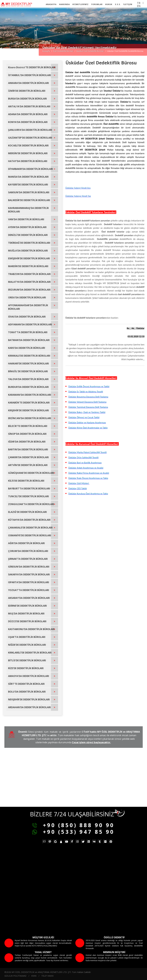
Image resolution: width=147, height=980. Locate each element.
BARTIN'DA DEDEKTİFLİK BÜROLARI (28, 449)
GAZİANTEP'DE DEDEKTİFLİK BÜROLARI (30, 138)
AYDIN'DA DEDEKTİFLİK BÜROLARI (27, 227)
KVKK (34, 976)
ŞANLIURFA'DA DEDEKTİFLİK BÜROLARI (30, 130)
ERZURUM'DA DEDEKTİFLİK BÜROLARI (29, 290)
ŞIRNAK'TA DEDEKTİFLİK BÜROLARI (28, 559)
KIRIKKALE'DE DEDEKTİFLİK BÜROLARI (29, 356)
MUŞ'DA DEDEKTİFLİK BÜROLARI (26, 614)
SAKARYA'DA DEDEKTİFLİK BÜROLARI (29, 574)
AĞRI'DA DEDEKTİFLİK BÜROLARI (26, 543)
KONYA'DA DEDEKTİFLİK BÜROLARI (28, 122)
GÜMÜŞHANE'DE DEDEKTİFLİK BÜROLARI (31, 473)
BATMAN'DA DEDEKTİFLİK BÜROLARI (29, 340)
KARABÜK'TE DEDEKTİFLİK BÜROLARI (29, 403)
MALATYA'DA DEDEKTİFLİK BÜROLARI (29, 282)
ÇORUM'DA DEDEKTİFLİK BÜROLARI (28, 551)
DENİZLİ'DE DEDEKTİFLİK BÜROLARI (28, 235)
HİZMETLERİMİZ (80, 4)
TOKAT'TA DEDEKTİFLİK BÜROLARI (28, 332)
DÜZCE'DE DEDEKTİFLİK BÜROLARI (27, 621)
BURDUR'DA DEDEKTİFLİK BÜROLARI (28, 387)
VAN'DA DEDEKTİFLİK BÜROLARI (26, 219)
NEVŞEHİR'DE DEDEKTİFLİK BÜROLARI (29, 699)
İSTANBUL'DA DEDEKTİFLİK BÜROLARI (30, 75)
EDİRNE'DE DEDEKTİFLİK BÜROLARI (27, 606)
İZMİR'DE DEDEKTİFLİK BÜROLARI (27, 91)
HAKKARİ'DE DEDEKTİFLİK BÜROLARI (29, 364)
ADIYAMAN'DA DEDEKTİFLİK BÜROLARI (30, 324)
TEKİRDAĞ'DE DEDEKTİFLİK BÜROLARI (29, 243)
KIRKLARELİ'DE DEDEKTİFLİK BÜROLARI (30, 653)
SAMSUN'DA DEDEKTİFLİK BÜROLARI (29, 192)
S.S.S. (118, 4)
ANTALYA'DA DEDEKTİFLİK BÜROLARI (29, 106)
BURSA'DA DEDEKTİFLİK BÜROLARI (27, 99)
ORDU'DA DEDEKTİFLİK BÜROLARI (27, 297)
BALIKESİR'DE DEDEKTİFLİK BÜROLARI (29, 200)
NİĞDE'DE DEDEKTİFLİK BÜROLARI (27, 645)
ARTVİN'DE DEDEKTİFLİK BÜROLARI (28, 465)
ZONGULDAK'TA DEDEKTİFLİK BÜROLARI (31, 504)
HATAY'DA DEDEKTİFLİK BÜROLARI (28, 161)
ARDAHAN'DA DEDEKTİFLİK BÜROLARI (29, 707)
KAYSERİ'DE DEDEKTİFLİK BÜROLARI (28, 185)
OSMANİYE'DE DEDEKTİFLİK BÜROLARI (30, 535)
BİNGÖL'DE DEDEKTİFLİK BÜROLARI (28, 371)
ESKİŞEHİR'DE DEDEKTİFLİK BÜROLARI (29, 258)
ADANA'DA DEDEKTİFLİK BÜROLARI (28, 114)
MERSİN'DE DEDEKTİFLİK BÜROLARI (28, 153)
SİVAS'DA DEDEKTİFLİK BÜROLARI (27, 317)
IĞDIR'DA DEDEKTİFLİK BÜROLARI (27, 442)
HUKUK (109, 4)
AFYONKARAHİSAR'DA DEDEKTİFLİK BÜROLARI (28, 307)
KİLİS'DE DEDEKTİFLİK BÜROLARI (26, 481)
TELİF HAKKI (47, 976)
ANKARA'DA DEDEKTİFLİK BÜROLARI (29, 83)
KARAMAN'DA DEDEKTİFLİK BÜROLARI (30, 395)
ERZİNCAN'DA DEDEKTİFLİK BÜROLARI (30, 418)
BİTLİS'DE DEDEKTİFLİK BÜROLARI (27, 660)
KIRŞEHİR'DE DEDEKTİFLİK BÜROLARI (29, 410)
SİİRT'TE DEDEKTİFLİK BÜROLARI (26, 684)
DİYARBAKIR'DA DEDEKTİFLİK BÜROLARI (31, 169)
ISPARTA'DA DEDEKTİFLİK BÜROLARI (29, 582)
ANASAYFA (51, 4)
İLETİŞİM (128, 4)
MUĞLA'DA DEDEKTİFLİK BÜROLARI (28, 251)
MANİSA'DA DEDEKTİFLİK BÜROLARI (28, 177)
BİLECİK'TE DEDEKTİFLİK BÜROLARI (28, 426)
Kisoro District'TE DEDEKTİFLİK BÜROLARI (32, 67)
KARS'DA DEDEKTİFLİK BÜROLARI (27, 348)
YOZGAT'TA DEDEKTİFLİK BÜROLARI (29, 590)
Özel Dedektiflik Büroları (63, 51)
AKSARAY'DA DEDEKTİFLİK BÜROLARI (29, 598)
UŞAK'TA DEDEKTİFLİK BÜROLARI (27, 637)
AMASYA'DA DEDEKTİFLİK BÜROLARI (29, 676)
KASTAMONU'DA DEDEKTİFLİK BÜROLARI (31, 629)
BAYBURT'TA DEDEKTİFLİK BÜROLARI (29, 489)
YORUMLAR (97, 4)
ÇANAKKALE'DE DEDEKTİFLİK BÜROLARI (30, 528)
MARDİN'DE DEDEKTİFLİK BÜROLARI (28, 266)
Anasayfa (46, 51)
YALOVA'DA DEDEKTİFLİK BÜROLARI (28, 379)
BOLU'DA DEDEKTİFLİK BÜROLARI (27, 692)
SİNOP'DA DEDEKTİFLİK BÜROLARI (27, 434)
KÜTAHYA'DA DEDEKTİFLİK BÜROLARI (29, 520)
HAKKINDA (64, 4)
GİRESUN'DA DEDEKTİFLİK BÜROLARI (29, 567)
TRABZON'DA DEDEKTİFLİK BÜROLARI (29, 274)
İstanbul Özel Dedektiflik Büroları (90, 51)
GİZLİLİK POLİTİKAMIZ (15, 976)
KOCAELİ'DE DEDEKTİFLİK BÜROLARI (28, 145)
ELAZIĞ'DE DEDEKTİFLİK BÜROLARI (27, 512)
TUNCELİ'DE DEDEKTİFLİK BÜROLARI (29, 496)
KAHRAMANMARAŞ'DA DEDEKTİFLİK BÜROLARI (28, 210)
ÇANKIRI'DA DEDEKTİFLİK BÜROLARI (28, 457)
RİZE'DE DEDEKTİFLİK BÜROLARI (26, 668)
